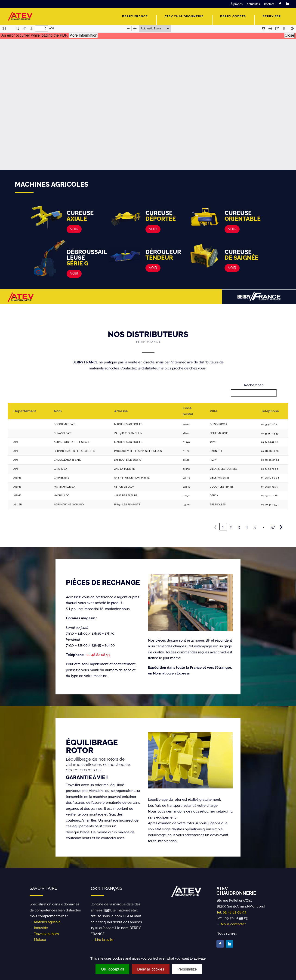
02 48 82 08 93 (98, 655)
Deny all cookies (151, 969)
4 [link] (247, 527)
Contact (269, 4)
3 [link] (239, 527)
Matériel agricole (47, 922)
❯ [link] (281, 527)
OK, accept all (112, 969)
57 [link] (273, 527)
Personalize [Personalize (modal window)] (187, 969)
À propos (237, 4)
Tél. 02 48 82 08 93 (231, 912)
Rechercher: (254, 385)
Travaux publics (46, 934)
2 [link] (231, 527)
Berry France (135, 16)
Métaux (40, 940)
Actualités (253, 4)
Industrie (41, 928)
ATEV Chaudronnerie (184, 16)
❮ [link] (215, 527)
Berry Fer (272, 16)
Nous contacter (233, 924)
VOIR (74, 229)
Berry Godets (233, 16)
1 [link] (223, 527)
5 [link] (255, 527)
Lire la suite (104, 940)
